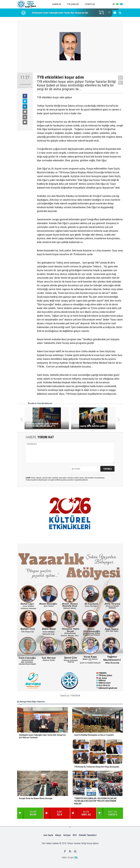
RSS (75, 835)
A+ (121, 78)
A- (120, 83)
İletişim (67, 835)
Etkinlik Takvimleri (88, 835)
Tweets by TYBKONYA (70, 696)
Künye (58, 835)
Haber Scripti (68, 857)
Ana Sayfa (48, 835)
